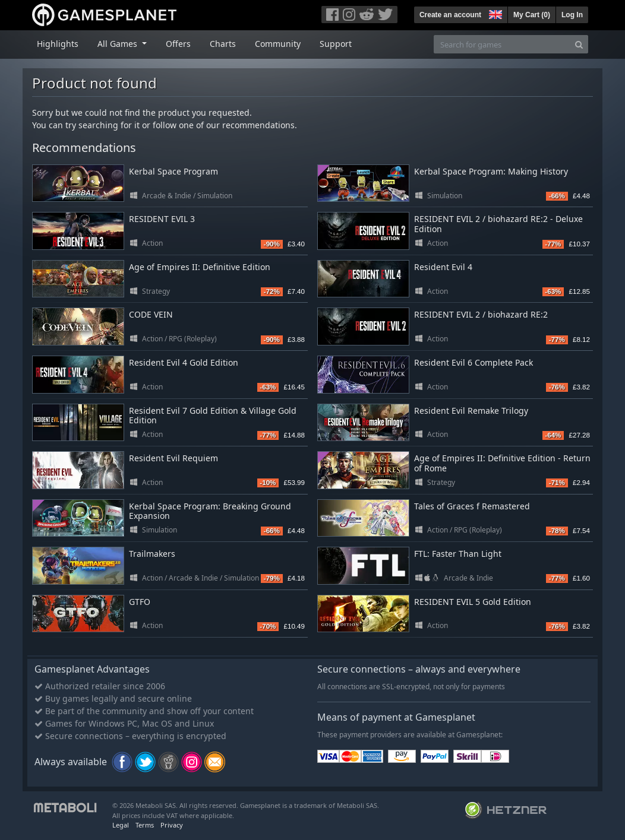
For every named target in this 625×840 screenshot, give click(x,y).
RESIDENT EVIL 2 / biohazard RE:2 (481, 314)
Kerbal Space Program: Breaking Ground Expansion (210, 511)
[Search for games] (502, 44)
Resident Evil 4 (443, 267)
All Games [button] (119, 44)
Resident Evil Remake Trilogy (471, 411)
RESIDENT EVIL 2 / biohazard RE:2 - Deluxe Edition (498, 224)
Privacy (172, 825)
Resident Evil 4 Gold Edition (184, 362)
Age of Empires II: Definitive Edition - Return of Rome (502, 463)
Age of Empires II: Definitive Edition (200, 267)
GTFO (140, 602)
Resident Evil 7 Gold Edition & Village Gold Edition (213, 416)
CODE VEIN (151, 314)
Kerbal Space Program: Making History (491, 171)
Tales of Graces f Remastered (472, 506)
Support (336, 44)
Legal (121, 825)
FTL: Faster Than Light (458, 554)
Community (278, 44)
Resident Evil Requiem (173, 458)
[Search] (579, 44)
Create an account (450, 15)
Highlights (58, 44)
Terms (145, 825)
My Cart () (532, 15)
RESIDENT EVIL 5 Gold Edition (473, 602)
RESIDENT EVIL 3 (162, 219)
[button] (494, 13)
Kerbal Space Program (173, 171)
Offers (178, 44)
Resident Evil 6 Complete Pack (474, 362)
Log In (572, 15)
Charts (223, 44)
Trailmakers (152, 554)
